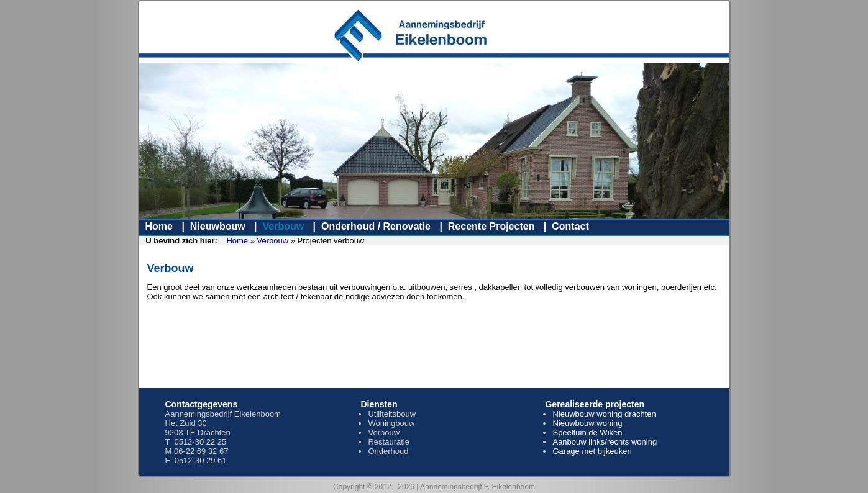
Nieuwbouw (218, 226)
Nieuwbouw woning (587, 423)
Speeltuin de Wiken (587, 432)
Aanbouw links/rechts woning (605, 442)
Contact (570, 226)
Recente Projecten (491, 226)
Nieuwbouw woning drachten (604, 414)
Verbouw (283, 226)
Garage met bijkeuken (592, 451)
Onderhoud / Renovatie (376, 226)
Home (159, 226)
